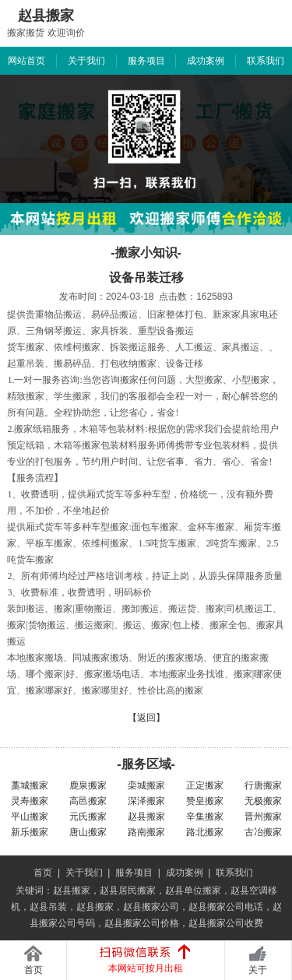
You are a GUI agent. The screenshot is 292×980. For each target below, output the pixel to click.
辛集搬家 (205, 817)
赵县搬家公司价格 (142, 923)
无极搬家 (263, 801)
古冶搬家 (263, 832)
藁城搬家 (30, 785)
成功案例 (206, 61)
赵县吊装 (48, 907)
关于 (258, 970)
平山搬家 (30, 817)
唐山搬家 (88, 832)
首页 (43, 873)
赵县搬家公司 (151, 907)
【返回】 (146, 718)
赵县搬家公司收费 (226, 923)
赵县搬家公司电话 (226, 907)
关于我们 (86, 61)
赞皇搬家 (205, 801)
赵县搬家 (146, 817)
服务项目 (146, 61)
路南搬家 (146, 832)
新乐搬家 (30, 832)
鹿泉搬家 (88, 785)
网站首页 (26, 61)
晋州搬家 (263, 817)
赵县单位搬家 (193, 890)
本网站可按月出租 (146, 968)
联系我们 (266, 61)
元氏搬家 (88, 817)
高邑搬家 (88, 801)
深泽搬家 (146, 801)
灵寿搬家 (30, 801)
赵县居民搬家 (128, 890)
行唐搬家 (263, 785)
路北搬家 (205, 832)
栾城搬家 (146, 785)
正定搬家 (205, 785)
